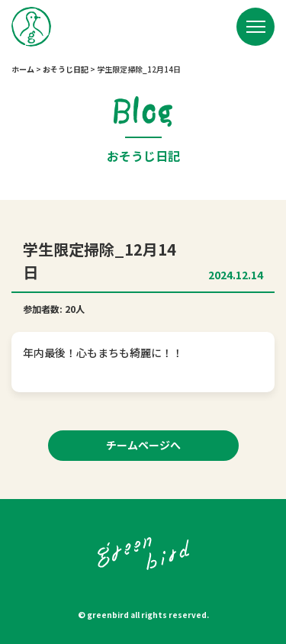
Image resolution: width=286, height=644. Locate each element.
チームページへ (143, 445)
